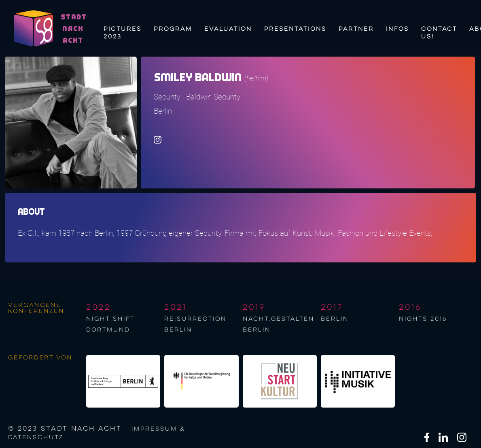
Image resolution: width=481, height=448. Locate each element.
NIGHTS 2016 (423, 319)
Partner (356, 29)
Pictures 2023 (123, 32)
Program (173, 29)
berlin (335, 319)
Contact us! (439, 32)
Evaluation (228, 29)
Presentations (295, 29)
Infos (397, 29)
